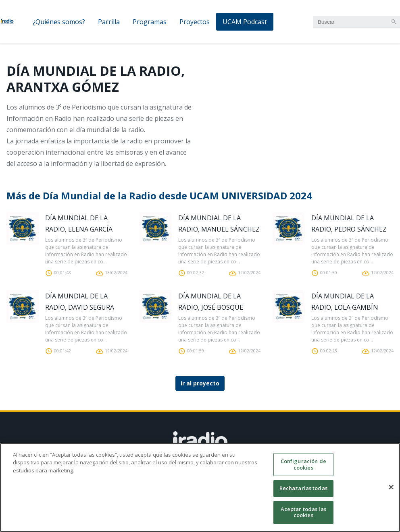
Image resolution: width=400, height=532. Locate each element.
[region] (200, 487)
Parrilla (109, 22)
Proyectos (195, 22)
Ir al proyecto (200, 383)
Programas (150, 22)
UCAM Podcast (245, 22)
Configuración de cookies (303, 464)
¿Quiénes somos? (59, 22)
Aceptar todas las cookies (303, 512)
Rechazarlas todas (303, 488)
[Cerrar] (391, 487)
